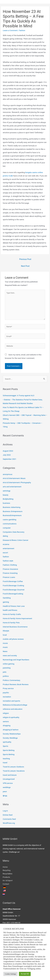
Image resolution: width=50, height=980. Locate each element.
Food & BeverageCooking (13, 594)
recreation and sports (11, 701)
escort (5, 553)
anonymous (8, 474)
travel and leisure (10, 775)
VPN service (8, 783)
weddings (7, 787)
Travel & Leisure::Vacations (14, 771)
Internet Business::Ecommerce (15, 627)
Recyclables (7, 874)
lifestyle (6, 631)
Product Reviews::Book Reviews (16, 684)
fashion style (8, 561)
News (5, 651)
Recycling (7, 870)
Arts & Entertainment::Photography (17, 482)
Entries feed (8, 815)
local (5, 635)
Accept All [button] (25, 974)
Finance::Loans (9, 577)
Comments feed (9, 819)
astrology (7, 491)
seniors (6, 721)
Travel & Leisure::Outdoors (13, 767)
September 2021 (9, 459)
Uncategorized (9, 779)
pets (5, 672)
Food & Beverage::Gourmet (14, 590)
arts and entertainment (12, 487)
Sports (5, 746)
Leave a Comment (10, 30)
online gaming (9, 664)
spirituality (7, 742)
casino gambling (9, 520)
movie (5, 643)
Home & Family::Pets (11, 623)
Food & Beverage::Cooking (13, 585)
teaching (6, 759)
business (6, 503)
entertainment (9, 548)
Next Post (25, 266)
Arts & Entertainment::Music (14, 478)
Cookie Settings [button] (10, 974)
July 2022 (7, 455)
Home (5, 867)
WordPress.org (9, 823)
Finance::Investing (10, 573)
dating (5, 536)
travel (5, 763)
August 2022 (8, 451)
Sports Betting (9, 750)
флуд (5, 796)
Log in (5, 811)
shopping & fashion (11, 730)
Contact (6, 884)
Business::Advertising (12, 507)
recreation (7, 697)
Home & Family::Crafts (12, 614)
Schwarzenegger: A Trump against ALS (19, 395)
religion (6, 713)
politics (6, 676)
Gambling (7, 598)
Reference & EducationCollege (15, 705)
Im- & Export (8, 880)
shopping (7, 725)
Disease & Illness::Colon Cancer (16, 540)
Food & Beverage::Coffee (13, 581)
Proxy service (8, 688)
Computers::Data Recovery (14, 532)
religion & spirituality (11, 717)
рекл (5, 791)
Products (6, 877)
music (5, 647)
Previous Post (25, 259)
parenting (7, 668)
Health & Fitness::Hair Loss (14, 606)
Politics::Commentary (11, 680)
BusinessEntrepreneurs (12, 515)
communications (10, 524)
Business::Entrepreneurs (13, 511)
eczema (6, 544)
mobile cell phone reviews (13, 639)
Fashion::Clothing (10, 565)
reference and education (13, 709)
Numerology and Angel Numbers (16, 660)
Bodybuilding (8, 499)
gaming (6, 602)
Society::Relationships (12, 734)
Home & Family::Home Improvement (17, 618)
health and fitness (10, 610)
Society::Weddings (10, 738)
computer (7, 528)
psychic (6, 693)
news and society (10, 655)
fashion (22, 30)
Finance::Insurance (10, 569)
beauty (6, 495)
